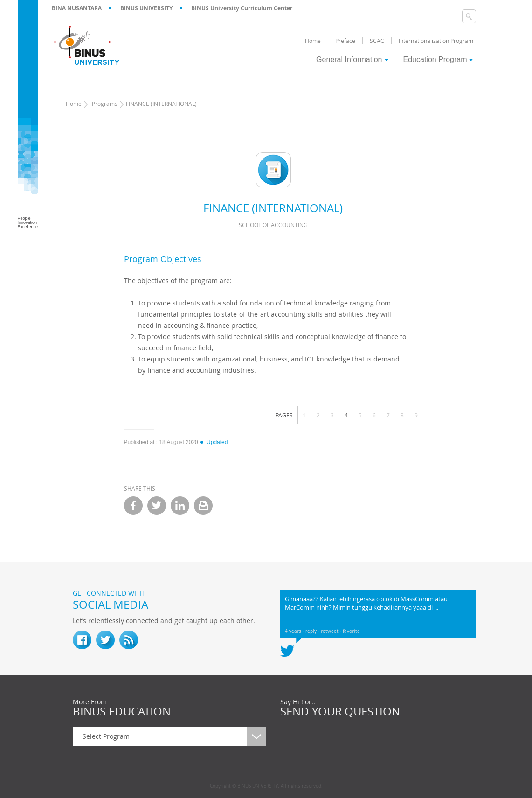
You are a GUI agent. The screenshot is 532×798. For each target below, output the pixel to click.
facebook (133, 506)
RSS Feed (129, 640)
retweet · (332, 631)
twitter (157, 506)
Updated (214, 442)
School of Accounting (273, 225)
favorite (351, 631)
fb (82, 640)
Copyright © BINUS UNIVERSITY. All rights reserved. (266, 786)
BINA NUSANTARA (77, 8)
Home (74, 104)
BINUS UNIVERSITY (146, 8)
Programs (105, 104)
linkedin (180, 506)
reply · (313, 631)
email (203, 506)
